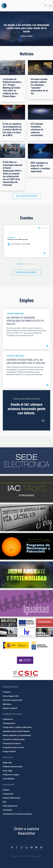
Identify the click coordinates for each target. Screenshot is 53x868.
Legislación (8, 719)
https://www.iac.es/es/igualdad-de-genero (26, 603)
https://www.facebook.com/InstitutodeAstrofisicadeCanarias (17, 847)
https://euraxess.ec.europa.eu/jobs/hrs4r (27, 632)
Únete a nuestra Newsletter (26, 831)
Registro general (10, 708)
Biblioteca (7, 704)
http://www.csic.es (25, 674)
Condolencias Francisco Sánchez (17, 814)
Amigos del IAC (9, 751)
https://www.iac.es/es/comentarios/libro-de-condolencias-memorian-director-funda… (45, 632)
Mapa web (7, 763)
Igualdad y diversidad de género (16, 731)
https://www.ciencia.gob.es (16, 645)
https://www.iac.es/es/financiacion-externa (45, 623)
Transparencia (9, 723)
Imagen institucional (11, 798)
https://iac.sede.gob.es (26, 461)
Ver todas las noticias (27, 196)
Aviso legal (8, 771)
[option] (26, 241)
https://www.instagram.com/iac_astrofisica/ (22, 847)
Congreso (11, 238)
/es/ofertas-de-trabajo (43, 421)
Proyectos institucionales (14, 739)
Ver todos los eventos (26, 272)
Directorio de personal (12, 700)
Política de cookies (11, 775)
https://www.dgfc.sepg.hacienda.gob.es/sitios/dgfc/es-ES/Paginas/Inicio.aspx (27, 623)
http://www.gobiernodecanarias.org (39, 645)
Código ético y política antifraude (17, 727)
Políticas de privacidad (12, 767)
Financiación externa (12, 743)
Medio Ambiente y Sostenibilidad (17, 735)
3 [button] (28, 264)
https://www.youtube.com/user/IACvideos (31, 847)
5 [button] (35, 264)
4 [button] (31, 264)
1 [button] (19, 264)
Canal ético (8, 810)
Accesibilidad (9, 779)
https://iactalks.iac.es (26, 489)
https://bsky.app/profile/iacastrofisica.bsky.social (36, 847)
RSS (5, 802)
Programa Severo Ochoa (13, 747)
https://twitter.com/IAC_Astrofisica (12, 847)
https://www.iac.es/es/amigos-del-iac (26, 546)
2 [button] (24, 264)
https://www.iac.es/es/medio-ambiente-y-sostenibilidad (26, 575)
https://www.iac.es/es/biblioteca (8, 623)
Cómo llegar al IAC (11, 696)
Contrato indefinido (15, 314)
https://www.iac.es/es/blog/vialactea (26, 518)
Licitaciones (8, 794)
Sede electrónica (10, 806)
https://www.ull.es (25, 660)
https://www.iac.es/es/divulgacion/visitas (8, 632)
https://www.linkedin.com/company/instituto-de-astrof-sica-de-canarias (26, 847)
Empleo (6, 790)
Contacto (7, 692)
